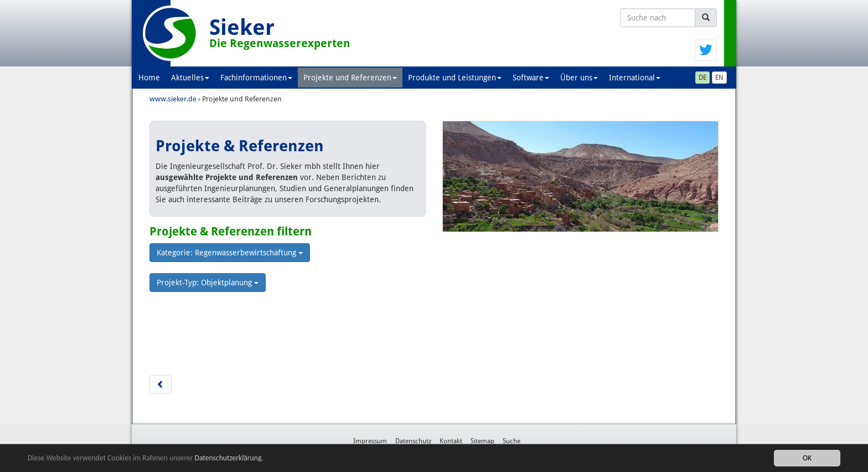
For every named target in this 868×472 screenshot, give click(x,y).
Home (149, 78)
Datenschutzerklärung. (229, 458)
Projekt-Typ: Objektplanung (208, 283)
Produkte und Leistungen (455, 78)
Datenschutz (413, 441)
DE (702, 78)
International (635, 78)
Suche (512, 441)
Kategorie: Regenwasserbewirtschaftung (230, 253)
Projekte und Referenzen (350, 78)
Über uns (579, 78)
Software (531, 78)
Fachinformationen (256, 78)
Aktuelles (190, 78)
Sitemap (482, 441)
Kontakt (451, 441)
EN (719, 78)
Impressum (370, 441)
